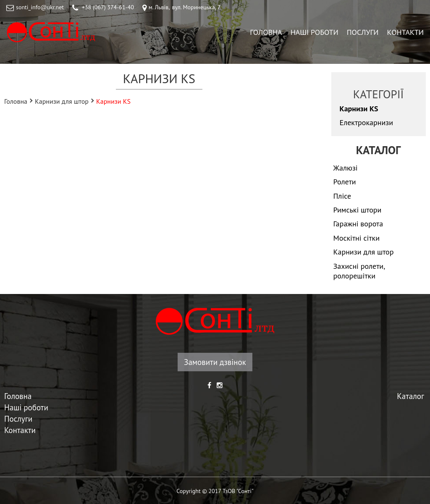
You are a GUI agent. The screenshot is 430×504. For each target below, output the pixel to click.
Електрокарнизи (367, 122)
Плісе (342, 196)
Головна (266, 32)
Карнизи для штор (62, 101)
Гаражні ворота (358, 224)
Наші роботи (315, 32)
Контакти (405, 32)
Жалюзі (346, 168)
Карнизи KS (359, 109)
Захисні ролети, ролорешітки (359, 271)
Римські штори (358, 210)
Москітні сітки (357, 238)
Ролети (345, 182)
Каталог (410, 396)
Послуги (363, 32)
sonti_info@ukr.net (40, 7)
